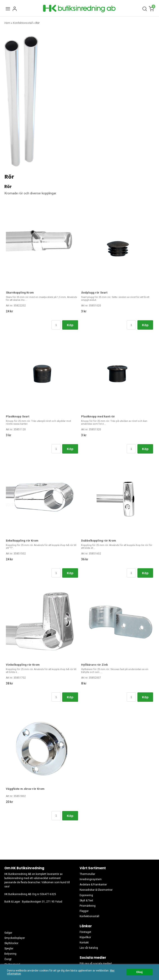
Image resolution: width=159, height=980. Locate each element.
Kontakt (84, 943)
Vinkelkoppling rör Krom (23, 665)
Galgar (8, 933)
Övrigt (8, 959)
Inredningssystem (91, 879)
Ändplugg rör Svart (94, 293)
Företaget (85, 932)
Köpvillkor (85, 937)
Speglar (9, 948)
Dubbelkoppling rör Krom (99, 541)
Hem (7, 23)
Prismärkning (88, 906)
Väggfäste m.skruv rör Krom (25, 789)
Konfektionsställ (23, 23)
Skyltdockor (11, 943)
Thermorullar (87, 874)
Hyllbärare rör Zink (94, 665)
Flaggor (84, 911)
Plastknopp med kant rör (98, 416)
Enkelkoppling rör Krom (22, 541)
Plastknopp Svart (18, 416)
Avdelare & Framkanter (93, 885)
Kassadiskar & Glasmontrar (96, 890)
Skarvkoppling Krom (20, 293)
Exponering (86, 895)
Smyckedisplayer (15, 938)
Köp (70, 325)
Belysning (10, 954)
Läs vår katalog (89, 948)
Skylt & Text (86, 901)
